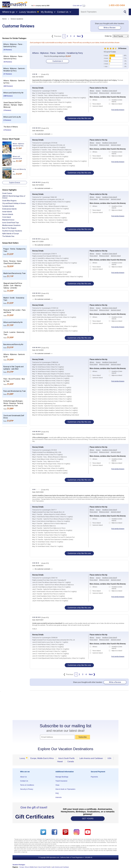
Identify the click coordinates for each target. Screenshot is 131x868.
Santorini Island (116, 93)
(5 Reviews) (7, 110)
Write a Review (110, 28)
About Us (23, 777)
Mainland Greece (8, 220)
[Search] (100, 12)
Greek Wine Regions (9, 201)
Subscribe (83, 737)
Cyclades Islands (8, 206)
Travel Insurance (61, 781)
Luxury (23, 758)
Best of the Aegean (9, 228)
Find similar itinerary (118, 110)
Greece (98, 91)
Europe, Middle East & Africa (42, 758)
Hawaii (60, 762)
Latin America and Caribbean (91, 758)
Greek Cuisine (7, 193)
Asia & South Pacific (67, 758)
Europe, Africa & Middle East (28, 867)
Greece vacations (17, 19)
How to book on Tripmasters (65, 789)
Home (4, 19)
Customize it (58, 61)
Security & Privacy (27, 789)
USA (109, 758)
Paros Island (94, 93)
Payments (94, 777)
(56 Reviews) (8, 50)
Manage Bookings (62, 777)
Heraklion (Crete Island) (110, 91)
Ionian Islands (7, 212)
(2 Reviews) (7, 130)
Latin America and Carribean (60, 867)
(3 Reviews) (7, 120)
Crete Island (7, 217)
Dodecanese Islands (9, 209)
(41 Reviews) (8, 74)
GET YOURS (88, 819)
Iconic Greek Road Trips (11, 223)
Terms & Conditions (27, 785)
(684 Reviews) (8, 86)
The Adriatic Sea (8, 236)
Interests (59, 797)
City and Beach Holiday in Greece (14, 203)
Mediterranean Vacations (11, 225)
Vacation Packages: (19, 865)
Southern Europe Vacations (12, 231)
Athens (92, 91)
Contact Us (24, 781)
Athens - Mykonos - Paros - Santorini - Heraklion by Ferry (58, 53)
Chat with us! (79, 6)
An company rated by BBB (40, 6)
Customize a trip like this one (79, 118)
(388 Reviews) (8, 96)
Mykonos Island (104, 93)
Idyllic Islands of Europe (11, 234)
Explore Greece (15, 183)
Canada (71, 762)
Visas (57, 785)
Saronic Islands (8, 214)
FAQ (57, 793)
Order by (117, 36)
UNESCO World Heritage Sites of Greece (14, 197)
